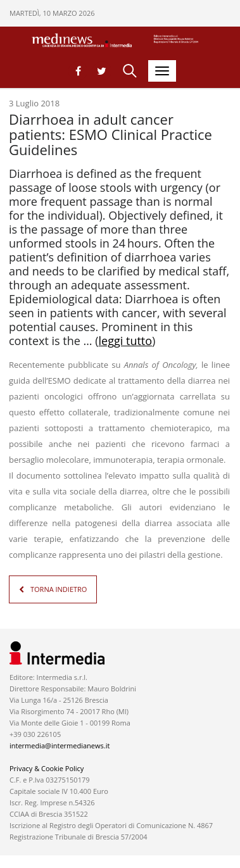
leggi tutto (126, 341)
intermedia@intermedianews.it (60, 745)
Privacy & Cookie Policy (47, 768)
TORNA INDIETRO (59, 589)
